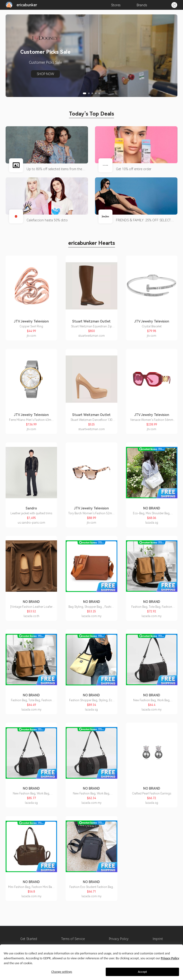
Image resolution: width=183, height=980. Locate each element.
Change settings (62, 972)
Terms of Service (73, 939)
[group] (91, 56)
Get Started (29, 939)
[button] (85, 93)
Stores (116, 5)
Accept (142, 972)
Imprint (158, 939)
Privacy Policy (119, 939)
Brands (142, 5)
